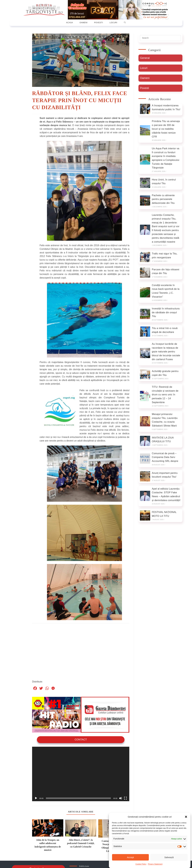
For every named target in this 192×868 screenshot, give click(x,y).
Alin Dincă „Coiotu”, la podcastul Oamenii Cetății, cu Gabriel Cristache (81, 843)
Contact (81, 739)
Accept (130, 857)
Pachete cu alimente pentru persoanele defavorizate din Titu (163, 199)
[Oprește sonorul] (121, 798)
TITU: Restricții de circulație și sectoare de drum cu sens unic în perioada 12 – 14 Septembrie (165, 395)
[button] (186, 817)
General (145, 58)
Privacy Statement (155, 864)
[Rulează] (36, 798)
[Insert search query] (160, 38)
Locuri (144, 68)
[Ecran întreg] (125, 798)
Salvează (169, 857)
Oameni (145, 78)
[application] (81, 774)
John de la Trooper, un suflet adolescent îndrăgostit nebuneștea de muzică (48, 845)
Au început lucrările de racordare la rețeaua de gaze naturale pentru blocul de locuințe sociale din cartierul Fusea (166, 352)
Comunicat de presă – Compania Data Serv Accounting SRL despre (165, 457)
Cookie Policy (141, 864)
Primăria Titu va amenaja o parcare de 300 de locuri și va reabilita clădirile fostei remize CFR (166, 129)
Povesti (144, 88)
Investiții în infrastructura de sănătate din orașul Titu (166, 312)
